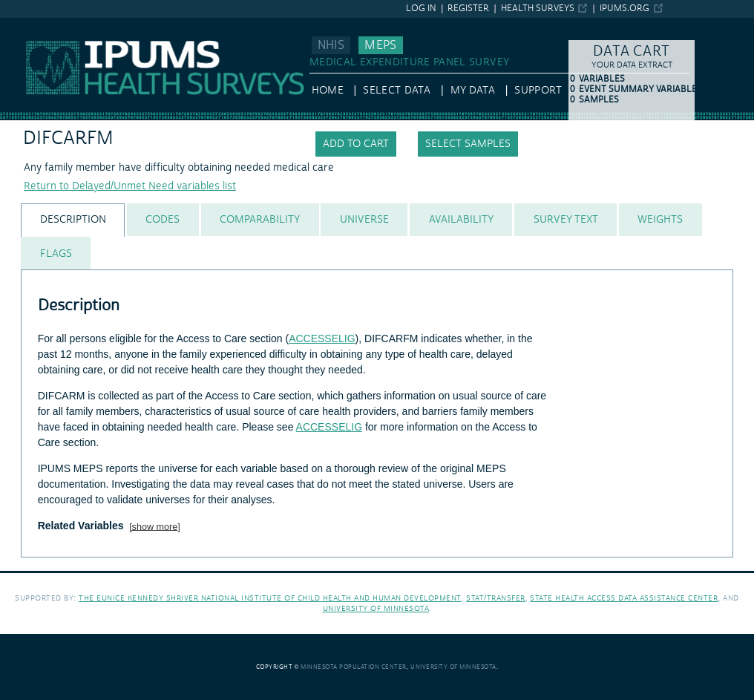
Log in (421, 9)
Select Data (397, 91)
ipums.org (624, 9)
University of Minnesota (376, 608)
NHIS (331, 45)
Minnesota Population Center (354, 667)
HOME (328, 91)
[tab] (73, 220)
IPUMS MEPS (31, 24)
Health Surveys (538, 9)
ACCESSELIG (322, 338)
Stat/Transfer (495, 598)
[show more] (155, 526)
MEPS (380, 45)
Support (538, 91)
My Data (473, 91)
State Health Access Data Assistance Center (624, 598)
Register (468, 9)
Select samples (468, 144)
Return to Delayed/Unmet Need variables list (130, 186)
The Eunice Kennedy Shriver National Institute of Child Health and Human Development (270, 598)
